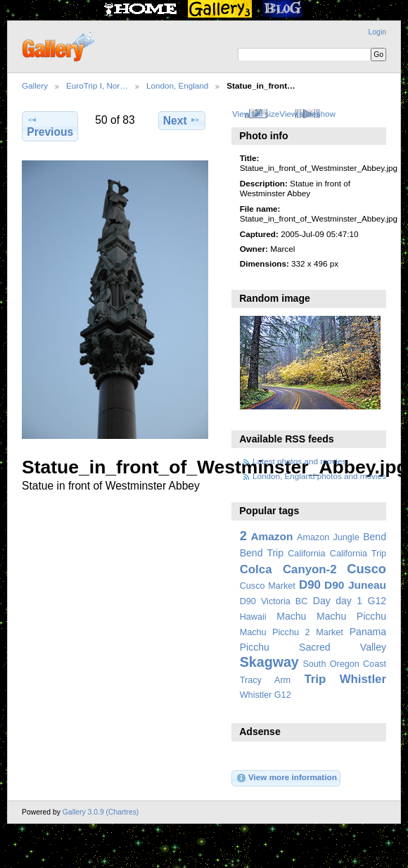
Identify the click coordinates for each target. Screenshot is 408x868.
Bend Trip (262, 553)
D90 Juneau (355, 585)
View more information (286, 778)
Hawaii (253, 617)
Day (322, 601)
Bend (375, 537)
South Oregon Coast (344, 664)
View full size (256, 114)
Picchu (255, 647)
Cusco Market (268, 586)
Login (377, 32)
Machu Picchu (351, 616)
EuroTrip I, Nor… (97, 85)
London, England (177, 85)
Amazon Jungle (328, 537)
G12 (377, 601)
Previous (50, 126)
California (306, 554)
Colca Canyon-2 (288, 569)
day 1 (349, 601)
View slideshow (307, 114)
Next (182, 120)
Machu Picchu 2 (275, 632)
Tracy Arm (265, 680)
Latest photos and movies (299, 461)
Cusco (366, 569)
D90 (310, 585)
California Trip (358, 554)
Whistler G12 (266, 695)
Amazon (272, 536)
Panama (368, 632)
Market (330, 632)
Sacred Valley (343, 647)
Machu (291, 616)
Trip (315, 679)
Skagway (269, 662)
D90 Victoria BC (274, 601)
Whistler (363, 679)
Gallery (35, 85)
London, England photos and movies (319, 476)
